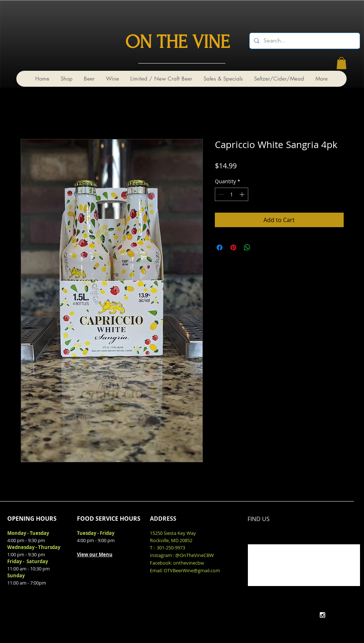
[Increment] (243, 194)
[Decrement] (220, 194)
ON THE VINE (177, 42)
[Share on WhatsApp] (247, 247)
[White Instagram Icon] (322, 615)
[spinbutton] (232, 194)
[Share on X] (261, 247)
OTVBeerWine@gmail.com (192, 570)
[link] (341, 63)
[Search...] (304, 41)
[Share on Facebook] (220, 247)
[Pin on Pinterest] (233, 247)
